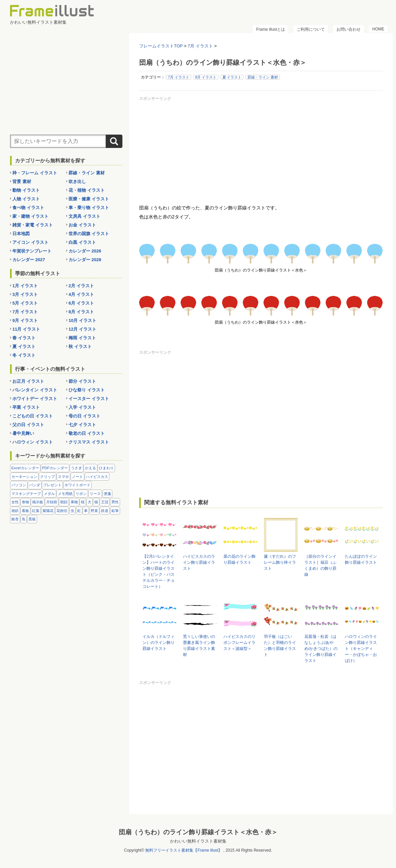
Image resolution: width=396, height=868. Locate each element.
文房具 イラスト (84, 216)
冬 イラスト (24, 355)
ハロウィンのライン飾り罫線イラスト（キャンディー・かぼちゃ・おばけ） (361, 649)
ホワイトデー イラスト (35, 399)
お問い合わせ (349, 29)
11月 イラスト (26, 329)
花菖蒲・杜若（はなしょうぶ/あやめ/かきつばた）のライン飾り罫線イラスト (321, 649)
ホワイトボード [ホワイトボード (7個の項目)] (77, 485)
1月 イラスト (25, 286)
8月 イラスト (206, 77)
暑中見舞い (23, 433)
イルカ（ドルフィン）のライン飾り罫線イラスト (159, 643)
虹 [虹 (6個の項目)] (79, 511)
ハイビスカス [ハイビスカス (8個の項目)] (97, 477)
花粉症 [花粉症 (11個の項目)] (62, 511)
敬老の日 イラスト (87, 433)
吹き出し (77, 182)
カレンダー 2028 (85, 260)
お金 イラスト (82, 225)
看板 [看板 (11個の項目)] (25, 511)
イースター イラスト (89, 399)
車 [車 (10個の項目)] (86, 511)
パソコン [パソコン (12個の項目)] (19, 485)
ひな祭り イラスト (87, 390)
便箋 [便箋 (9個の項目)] (107, 494)
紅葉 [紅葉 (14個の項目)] (36, 511)
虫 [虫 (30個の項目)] (72, 511)
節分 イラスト (82, 381)
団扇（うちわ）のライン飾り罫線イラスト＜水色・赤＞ (198, 832)
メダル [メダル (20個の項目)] (49, 494)
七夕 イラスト (82, 425)
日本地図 (21, 234)
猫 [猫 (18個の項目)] (96, 502)
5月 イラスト (25, 303)
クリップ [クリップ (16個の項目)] (47, 477)
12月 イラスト (82, 329)
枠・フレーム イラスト (35, 173)
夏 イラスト (232, 77)
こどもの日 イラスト (33, 416)
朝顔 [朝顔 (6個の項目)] (64, 502)
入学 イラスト (82, 407)
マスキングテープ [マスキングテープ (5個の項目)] (26, 494)
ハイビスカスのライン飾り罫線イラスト (199, 562)
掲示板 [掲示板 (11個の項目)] (38, 502)
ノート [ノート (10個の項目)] (77, 477)
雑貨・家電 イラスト (33, 225)
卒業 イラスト (26, 407)
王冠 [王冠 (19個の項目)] (105, 502)
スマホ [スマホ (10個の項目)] (63, 477)
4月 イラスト (81, 294)
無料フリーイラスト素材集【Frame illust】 (184, 850)
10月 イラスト (82, 320)
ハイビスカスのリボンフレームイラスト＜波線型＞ (239, 643)
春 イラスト (24, 338)
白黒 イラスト (82, 242)
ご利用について (311, 29)
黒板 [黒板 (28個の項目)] (32, 519)
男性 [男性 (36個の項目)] (115, 502)
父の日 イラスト (28, 425)
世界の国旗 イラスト (89, 234)
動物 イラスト (26, 190)
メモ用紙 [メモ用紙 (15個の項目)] (65, 494)
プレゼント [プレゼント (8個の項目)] (52, 485)
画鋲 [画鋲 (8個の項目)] (15, 511)
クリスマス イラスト (89, 442)
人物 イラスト (26, 199)
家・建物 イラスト (30, 216)
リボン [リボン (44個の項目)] (81, 494)
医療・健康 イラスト (89, 199)
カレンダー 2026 (85, 251)
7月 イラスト (179, 77)
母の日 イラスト (84, 416)
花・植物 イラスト (87, 190)
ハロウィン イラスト (33, 442)
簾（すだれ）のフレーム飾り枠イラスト (280, 562)
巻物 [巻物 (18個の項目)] (25, 502)
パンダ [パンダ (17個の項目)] (35, 485)
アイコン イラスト (30, 242)
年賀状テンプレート (32, 251)
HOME (378, 29)
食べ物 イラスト (28, 208)
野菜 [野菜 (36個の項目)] (94, 511)
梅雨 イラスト (82, 338)
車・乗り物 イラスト (89, 208)
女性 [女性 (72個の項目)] (15, 502)
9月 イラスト (25, 320)
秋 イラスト (80, 346)
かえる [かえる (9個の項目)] (90, 468)
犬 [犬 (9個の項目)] (89, 502)
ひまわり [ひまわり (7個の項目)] (106, 468)
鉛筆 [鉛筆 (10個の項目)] (115, 511)
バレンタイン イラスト (35, 390)
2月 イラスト (81, 286)
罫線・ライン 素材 (263, 77)
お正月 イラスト (28, 381)
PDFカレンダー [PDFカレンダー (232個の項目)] (55, 468)
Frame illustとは (271, 29)
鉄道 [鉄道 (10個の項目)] (105, 511)
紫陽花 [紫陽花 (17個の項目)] (48, 511)
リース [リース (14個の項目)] (95, 494)
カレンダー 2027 (29, 260)
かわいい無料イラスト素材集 (198, 841)
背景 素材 (22, 182)
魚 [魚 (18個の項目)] (24, 519)
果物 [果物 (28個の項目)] (74, 502)
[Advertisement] (261, 150)
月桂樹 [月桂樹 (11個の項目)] (52, 502)
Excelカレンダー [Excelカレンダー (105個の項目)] (25, 468)
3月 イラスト (25, 294)
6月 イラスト (81, 303)
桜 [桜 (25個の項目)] (83, 502)
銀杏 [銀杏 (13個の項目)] (15, 519)
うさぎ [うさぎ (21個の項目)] (76, 468)
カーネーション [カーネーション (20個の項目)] (24, 477)
